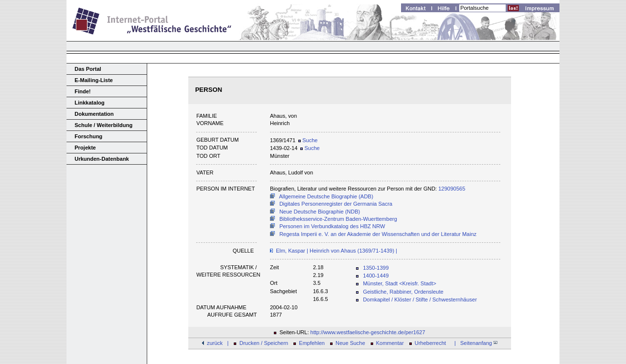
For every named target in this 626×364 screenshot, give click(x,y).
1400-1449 (376, 276)
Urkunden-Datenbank (102, 159)
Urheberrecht (430, 343)
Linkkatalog (90, 103)
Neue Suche (350, 343)
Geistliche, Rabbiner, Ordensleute (403, 292)
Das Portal (88, 69)
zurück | (218, 343)
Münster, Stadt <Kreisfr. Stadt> (400, 283)
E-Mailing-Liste (94, 80)
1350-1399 (376, 268)
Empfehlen (312, 343)
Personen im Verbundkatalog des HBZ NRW (332, 226)
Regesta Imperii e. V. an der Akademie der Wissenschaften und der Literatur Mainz (378, 234)
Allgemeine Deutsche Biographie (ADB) (326, 196)
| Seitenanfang (474, 343)
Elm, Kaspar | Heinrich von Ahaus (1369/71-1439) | (336, 251)
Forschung (89, 136)
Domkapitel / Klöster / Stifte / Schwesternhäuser (420, 300)
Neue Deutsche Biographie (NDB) (320, 212)
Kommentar (390, 343)
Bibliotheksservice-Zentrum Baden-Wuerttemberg (338, 219)
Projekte (85, 148)
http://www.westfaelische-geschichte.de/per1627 (368, 332)
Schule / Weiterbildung (104, 125)
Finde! (83, 91)
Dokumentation (94, 114)
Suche (308, 140)
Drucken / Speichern (264, 343)
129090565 (452, 189)
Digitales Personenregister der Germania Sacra (336, 204)
